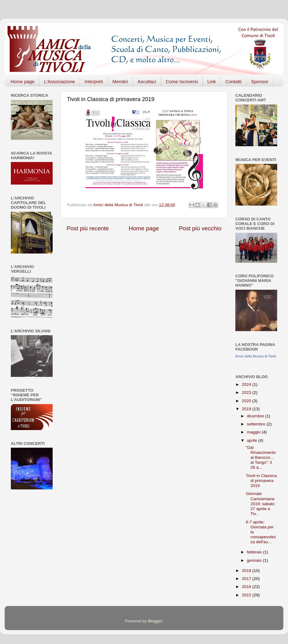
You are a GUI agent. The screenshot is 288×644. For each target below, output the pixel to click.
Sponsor (260, 81)
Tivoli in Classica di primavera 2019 (261, 481)
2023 (247, 392)
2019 (247, 409)
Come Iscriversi (182, 81)
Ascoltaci (147, 81)
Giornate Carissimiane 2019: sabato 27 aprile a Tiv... (260, 504)
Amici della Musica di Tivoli (256, 356)
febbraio (255, 552)
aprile (253, 440)
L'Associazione (59, 81)
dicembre (256, 416)
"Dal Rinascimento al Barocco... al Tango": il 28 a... (261, 458)
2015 (247, 595)
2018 (247, 571)
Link (212, 81)
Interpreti (94, 81)
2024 (247, 384)
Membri (120, 81)
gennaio (255, 560)
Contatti (233, 81)
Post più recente (88, 228)
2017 (247, 579)
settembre (257, 424)
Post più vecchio (200, 228)
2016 (247, 587)
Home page (23, 81)
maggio (254, 432)
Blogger (155, 621)
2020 (247, 401)
